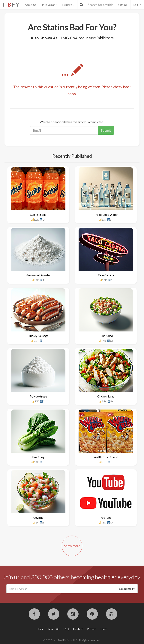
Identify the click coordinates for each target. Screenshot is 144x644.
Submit (106, 130)
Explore (68, 5)
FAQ (66, 629)
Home (40, 629)
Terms (104, 629)
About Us (31, 5)
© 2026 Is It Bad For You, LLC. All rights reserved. (72, 640)
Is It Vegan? (49, 5)
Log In (137, 5)
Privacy (91, 629)
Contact (78, 629)
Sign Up (123, 5)
